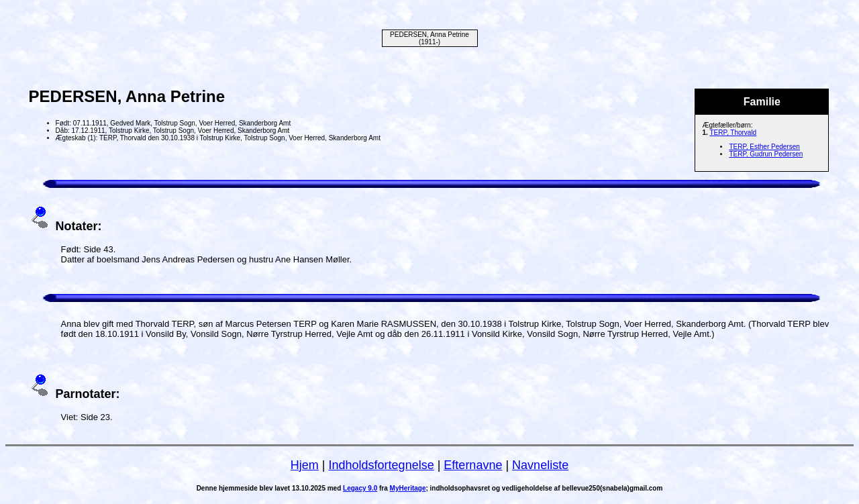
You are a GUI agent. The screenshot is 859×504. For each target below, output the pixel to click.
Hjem (305, 465)
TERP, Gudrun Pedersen (766, 154)
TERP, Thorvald (734, 133)
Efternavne (473, 465)
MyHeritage (408, 488)
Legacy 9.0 (360, 488)
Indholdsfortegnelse (382, 465)
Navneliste (540, 465)
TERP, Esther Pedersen (764, 147)
